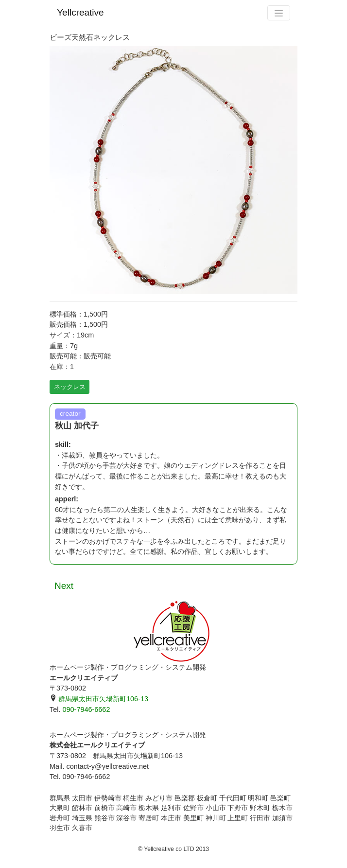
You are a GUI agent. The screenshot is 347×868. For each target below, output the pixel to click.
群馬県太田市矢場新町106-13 (99, 699)
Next (64, 586)
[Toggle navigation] (278, 13)
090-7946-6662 (86, 709)
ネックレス (70, 387)
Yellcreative (80, 12)
